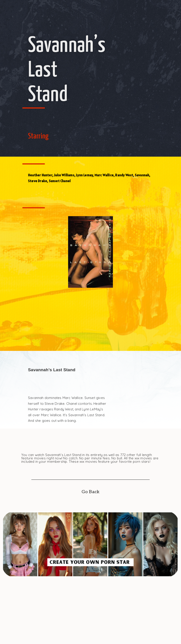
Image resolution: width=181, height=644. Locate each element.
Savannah (142, 175)
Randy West (124, 175)
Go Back (90, 492)
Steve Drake (38, 181)
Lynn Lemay (84, 175)
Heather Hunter (40, 175)
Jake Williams (64, 175)
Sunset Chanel (60, 181)
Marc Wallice (104, 175)
